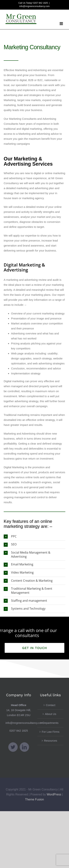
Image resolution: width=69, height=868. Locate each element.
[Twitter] (13, 747)
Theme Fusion (34, 799)
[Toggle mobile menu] (62, 24)
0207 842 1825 (19, 731)
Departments (51, 723)
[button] (34, 537)
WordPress (54, 794)
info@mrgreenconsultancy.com (34, 6)
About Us (51, 714)
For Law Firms (51, 732)
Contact (51, 705)
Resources (51, 741)
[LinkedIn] (24, 747)
